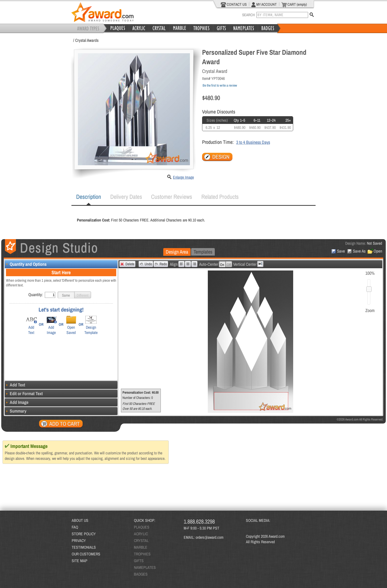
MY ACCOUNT (264, 4)
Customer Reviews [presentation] (172, 197)
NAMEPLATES (145, 567)
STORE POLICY (84, 534)
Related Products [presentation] (220, 197)
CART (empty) (294, 4)
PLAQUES (142, 527)
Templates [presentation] (203, 252)
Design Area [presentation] (177, 252)
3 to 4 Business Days (253, 142)
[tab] (89, 197)
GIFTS (139, 561)
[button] (66, 295)
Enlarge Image (183, 177)
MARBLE (141, 547)
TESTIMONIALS (84, 547)
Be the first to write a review (220, 85)
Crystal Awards (87, 40)
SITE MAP (80, 561)
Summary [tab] (16, 411)
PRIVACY (79, 540)
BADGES (141, 574)
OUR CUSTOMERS (86, 554)
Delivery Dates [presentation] (126, 197)
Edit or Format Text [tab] (24, 394)
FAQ (75, 527)
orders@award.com (210, 537)
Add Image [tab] (17, 402)
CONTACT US (234, 4)
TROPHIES (142, 554)
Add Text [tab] (15, 385)
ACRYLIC (141, 534)
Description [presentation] (89, 197)
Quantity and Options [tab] (26, 264)
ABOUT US (80, 520)
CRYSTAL (141, 540)
